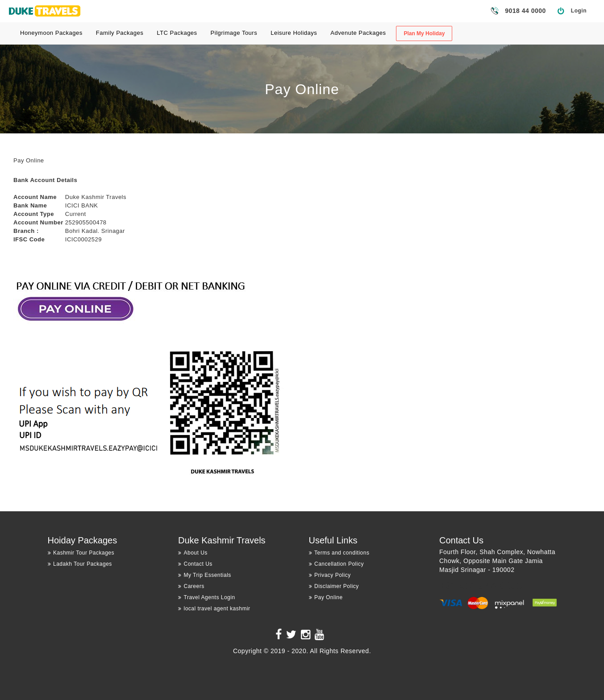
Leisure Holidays (294, 33)
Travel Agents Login (207, 597)
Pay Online (326, 597)
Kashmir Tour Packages (81, 553)
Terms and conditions (339, 553)
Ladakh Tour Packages (80, 564)
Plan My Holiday (424, 33)
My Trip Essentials (205, 575)
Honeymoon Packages (51, 33)
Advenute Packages (358, 33)
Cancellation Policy (336, 564)
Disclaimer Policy (334, 586)
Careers (191, 586)
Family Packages (120, 33)
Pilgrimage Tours (234, 33)
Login (579, 11)
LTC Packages (177, 33)
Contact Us (195, 564)
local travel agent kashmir (214, 609)
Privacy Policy (330, 575)
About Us (193, 553)
